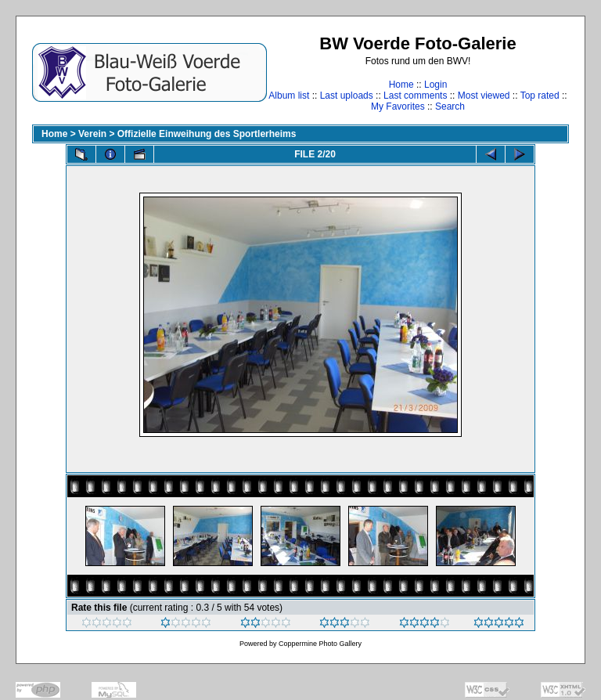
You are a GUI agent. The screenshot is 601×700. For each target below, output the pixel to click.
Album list (289, 96)
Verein (92, 134)
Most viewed (484, 96)
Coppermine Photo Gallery (320, 644)
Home (401, 85)
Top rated (540, 96)
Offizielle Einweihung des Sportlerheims (207, 134)
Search (450, 106)
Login (435, 85)
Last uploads (347, 96)
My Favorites (398, 106)
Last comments (415, 96)
